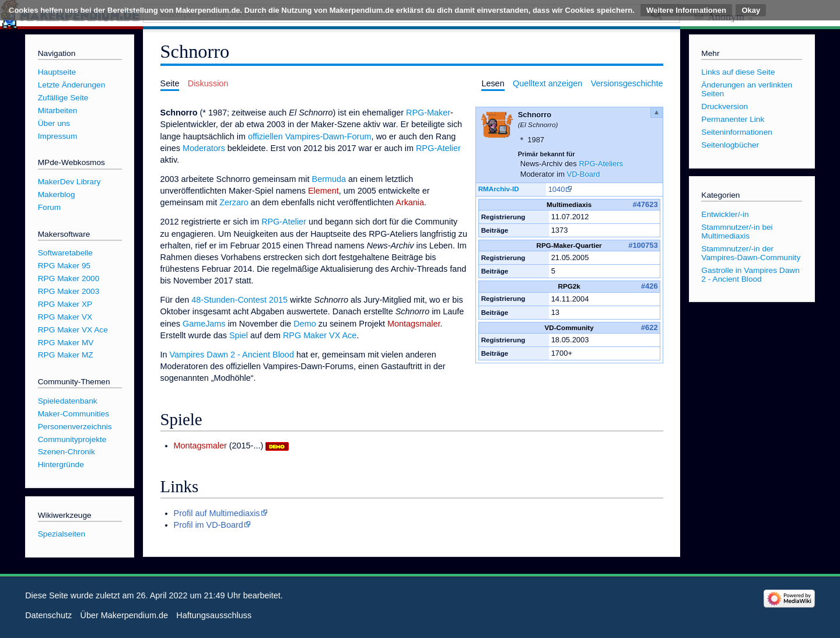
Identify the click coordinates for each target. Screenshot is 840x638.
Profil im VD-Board (209, 525)
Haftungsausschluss (214, 615)
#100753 (643, 245)
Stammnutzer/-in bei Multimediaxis (737, 232)
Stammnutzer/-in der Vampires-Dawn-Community (751, 253)
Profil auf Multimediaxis (217, 513)
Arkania (410, 202)
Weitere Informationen (686, 10)
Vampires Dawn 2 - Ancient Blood (232, 355)
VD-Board (584, 174)
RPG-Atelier (438, 148)
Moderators (204, 148)
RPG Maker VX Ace (320, 335)
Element (323, 191)
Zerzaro (234, 202)
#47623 (645, 204)
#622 (650, 327)
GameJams (204, 324)
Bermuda (329, 179)
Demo (304, 324)
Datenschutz (48, 615)
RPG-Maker (428, 113)
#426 (650, 286)
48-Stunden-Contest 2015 (239, 300)
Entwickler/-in (725, 214)
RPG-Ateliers (601, 164)
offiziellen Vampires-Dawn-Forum (309, 136)
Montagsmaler (414, 324)
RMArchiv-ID (499, 189)
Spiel (239, 335)
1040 (557, 189)
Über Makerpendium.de (124, 615)
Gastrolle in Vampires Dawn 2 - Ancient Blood (750, 275)
